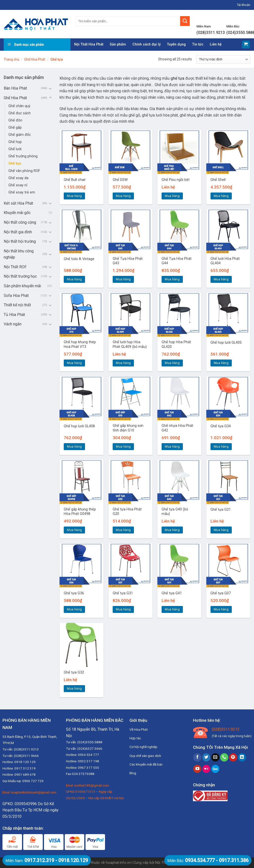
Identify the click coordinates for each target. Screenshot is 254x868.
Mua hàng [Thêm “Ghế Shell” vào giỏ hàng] (221, 196)
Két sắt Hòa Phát (18, 203)
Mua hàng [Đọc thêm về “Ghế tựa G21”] (221, 530)
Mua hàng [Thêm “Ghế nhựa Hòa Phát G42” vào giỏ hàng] (172, 446)
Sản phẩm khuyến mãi (22, 286)
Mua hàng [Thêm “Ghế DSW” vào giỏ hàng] (123, 196)
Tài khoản (244, 5)
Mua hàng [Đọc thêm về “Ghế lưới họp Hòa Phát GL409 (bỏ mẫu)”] (123, 363)
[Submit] (185, 21)
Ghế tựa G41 (172, 593)
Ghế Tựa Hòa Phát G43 (128, 261)
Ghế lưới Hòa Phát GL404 (225, 261)
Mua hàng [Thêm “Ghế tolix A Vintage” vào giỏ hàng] (74, 279)
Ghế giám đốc (20, 135)
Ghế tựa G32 (74, 672)
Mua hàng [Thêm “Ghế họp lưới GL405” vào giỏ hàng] (221, 363)
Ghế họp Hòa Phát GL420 (176, 344)
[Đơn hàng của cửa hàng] (223, 59)
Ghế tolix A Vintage (79, 259)
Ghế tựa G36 (74, 593)
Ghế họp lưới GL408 (79, 426)
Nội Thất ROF (15, 267)
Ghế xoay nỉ (18, 185)
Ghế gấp (15, 128)
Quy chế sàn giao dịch (145, 756)
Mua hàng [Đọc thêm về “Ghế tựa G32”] (74, 688)
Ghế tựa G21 (221, 510)
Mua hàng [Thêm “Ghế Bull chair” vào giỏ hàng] (74, 196)
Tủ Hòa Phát (14, 315)
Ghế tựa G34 (221, 426)
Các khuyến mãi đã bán (146, 764)
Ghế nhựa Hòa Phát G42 (177, 428)
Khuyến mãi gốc (17, 213)
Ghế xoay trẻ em (22, 192)
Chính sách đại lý (147, 44)
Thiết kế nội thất (17, 305)
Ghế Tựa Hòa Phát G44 (177, 261)
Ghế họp (15, 142)
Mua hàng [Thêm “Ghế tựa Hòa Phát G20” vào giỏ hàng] (123, 530)
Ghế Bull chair (75, 180)
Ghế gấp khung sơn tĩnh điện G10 (128, 428)
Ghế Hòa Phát (35, 59)
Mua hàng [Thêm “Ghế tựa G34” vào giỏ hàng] (221, 446)
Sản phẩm (118, 44)
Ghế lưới (15, 149)
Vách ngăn (13, 324)
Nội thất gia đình (18, 232)
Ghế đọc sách (20, 113)
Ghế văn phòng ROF (24, 171)
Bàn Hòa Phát (15, 88)
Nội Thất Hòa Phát (89, 44)
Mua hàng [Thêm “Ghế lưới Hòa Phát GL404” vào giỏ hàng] (221, 279)
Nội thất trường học (20, 276)
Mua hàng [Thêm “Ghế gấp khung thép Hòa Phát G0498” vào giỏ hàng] (74, 530)
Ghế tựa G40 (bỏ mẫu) (175, 512)
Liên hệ (216, 44)
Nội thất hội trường (20, 241)
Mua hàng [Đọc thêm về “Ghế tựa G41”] (172, 609)
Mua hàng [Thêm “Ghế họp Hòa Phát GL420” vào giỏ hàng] (172, 363)
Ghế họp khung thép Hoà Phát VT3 (80, 344)
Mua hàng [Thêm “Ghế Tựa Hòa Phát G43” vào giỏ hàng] (123, 279)
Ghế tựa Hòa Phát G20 (127, 512)
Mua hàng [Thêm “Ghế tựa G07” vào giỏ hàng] (221, 609)
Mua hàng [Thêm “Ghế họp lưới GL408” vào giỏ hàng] (74, 446)
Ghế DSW (120, 180)
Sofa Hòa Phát (16, 296)
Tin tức (198, 44)
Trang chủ (11, 59)
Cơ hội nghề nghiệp (143, 747)
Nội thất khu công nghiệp (19, 254)
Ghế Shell (218, 180)
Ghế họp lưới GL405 (226, 343)
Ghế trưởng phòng (23, 156)
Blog (133, 773)
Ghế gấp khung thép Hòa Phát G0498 (80, 512)
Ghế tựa (15, 163)
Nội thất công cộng (20, 222)
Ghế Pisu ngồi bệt (176, 180)
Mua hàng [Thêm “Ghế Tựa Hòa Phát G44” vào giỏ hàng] (172, 279)
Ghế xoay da (18, 178)
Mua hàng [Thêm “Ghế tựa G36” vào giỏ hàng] (74, 609)
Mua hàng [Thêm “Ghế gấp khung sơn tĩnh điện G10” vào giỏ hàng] (123, 446)
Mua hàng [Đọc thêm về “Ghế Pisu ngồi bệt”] (172, 196)
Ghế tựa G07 (221, 593)
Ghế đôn (15, 120)
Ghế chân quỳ (19, 106)
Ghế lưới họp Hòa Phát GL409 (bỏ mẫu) (130, 344)
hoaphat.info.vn (118, 863)
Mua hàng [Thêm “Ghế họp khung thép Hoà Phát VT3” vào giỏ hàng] (74, 363)
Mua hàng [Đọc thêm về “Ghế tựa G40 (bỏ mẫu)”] (172, 530)
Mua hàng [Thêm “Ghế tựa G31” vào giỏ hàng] (123, 609)
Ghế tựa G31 (123, 593)
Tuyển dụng (176, 44)
